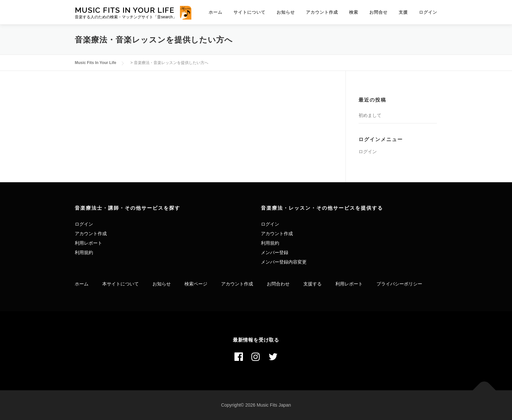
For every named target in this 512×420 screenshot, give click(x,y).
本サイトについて (120, 284)
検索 (354, 12)
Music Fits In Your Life (125, 10)
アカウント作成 (322, 12)
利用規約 (84, 252)
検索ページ (196, 284)
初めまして (370, 115)
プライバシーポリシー (399, 284)
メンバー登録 (275, 252)
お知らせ (286, 12)
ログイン (428, 12)
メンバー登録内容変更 (284, 262)
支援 (403, 12)
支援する (312, 284)
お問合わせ (278, 284)
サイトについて (249, 12)
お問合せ (378, 12)
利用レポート (88, 243)
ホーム (216, 12)
